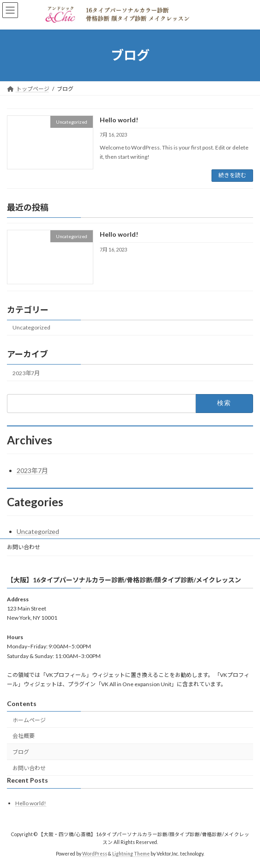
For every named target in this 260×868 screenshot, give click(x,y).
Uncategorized (31, 327)
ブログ (21, 752)
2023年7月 (26, 373)
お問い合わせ (24, 547)
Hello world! (119, 120)
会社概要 (24, 736)
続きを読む (232, 175)
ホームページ (29, 720)
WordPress (95, 854)
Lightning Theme (131, 854)
